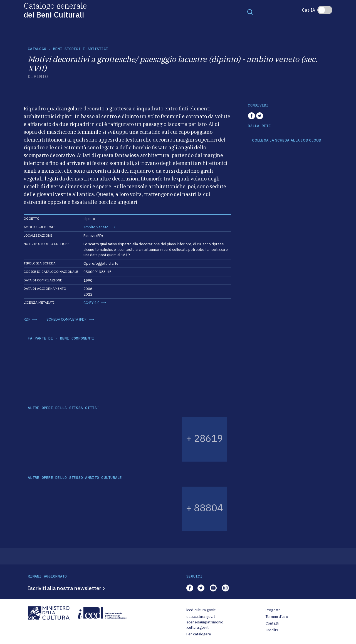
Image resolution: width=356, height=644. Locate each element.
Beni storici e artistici (81, 49)
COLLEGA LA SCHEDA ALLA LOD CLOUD (287, 140)
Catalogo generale (55, 10)
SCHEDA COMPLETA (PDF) (67, 319)
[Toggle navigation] (250, 12)
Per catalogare (199, 634)
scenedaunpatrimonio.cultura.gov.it (205, 625)
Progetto (273, 610)
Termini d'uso (277, 617)
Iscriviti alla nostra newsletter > (67, 588)
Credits (272, 630)
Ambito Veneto (96, 227)
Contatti (272, 623)
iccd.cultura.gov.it (201, 610)
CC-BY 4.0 (92, 303)
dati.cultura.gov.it (201, 617)
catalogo (37, 49)
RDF (27, 319)
